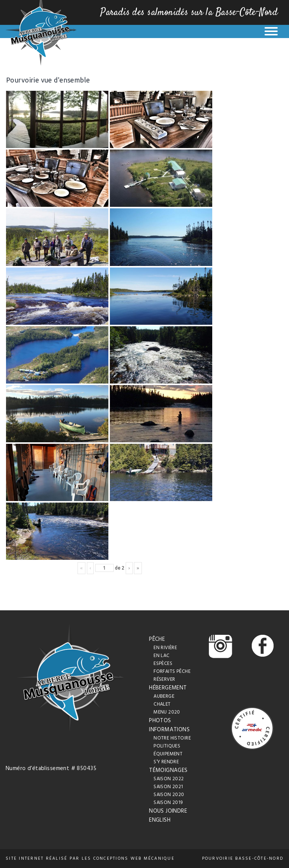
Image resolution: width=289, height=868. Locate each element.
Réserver (164, 679)
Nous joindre (168, 811)
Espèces (163, 664)
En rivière (165, 648)
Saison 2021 (168, 787)
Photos (160, 721)
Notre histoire (172, 738)
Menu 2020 (167, 712)
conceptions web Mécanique (134, 859)
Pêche (157, 639)
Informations (169, 730)
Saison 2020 (169, 795)
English (160, 820)
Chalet (162, 704)
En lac (162, 656)
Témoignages (168, 770)
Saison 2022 (169, 779)
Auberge (164, 696)
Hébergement (168, 688)
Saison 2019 (168, 803)
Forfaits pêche (172, 672)
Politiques (167, 746)
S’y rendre (166, 762)
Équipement (168, 754)
